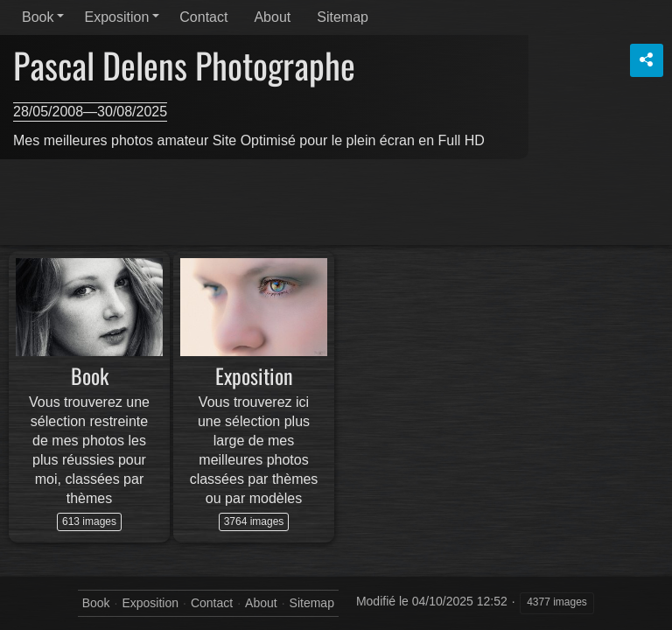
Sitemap (343, 17)
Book (38, 17)
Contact (203, 17)
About (272, 17)
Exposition (116, 17)
